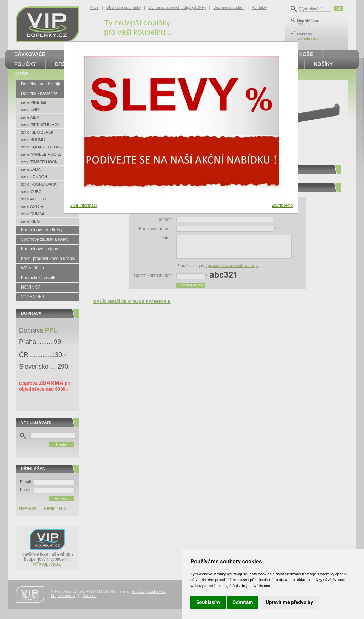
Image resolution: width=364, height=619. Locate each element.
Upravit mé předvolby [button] (289, 602)
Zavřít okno (282, 205)
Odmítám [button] (243, 602)
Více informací (83, 205)
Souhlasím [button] (208, 602)
